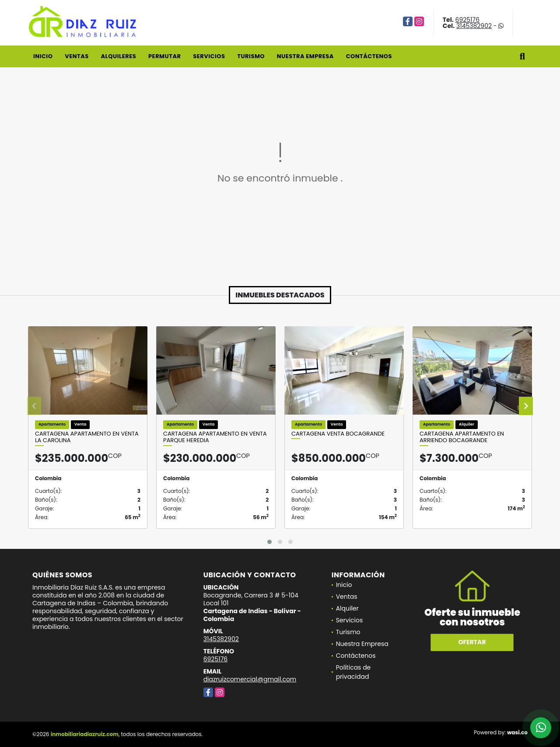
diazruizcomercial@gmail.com (250, 679)
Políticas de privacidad (353, 672)
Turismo (251, 56)
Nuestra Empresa (305, 56)
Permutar (164, 56)
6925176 (468, 20)
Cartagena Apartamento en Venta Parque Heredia (215, 437)
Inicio (43, 56)
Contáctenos (369, 56)
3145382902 (474, 26)
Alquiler (347, 608)
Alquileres (118, 56)
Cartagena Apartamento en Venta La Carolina (87, 437)
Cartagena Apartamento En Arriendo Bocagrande (462, 437)
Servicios (209, 56)
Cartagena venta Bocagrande (338, 434)
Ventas (77, 56)
